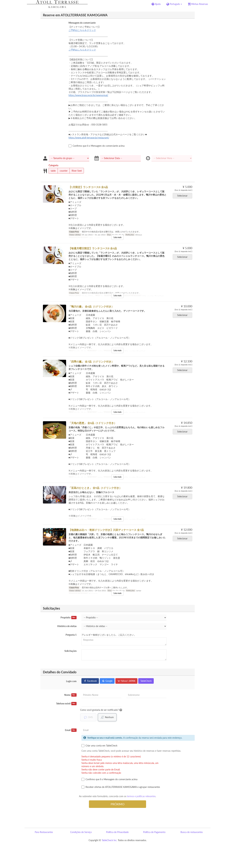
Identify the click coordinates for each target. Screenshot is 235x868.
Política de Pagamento (154, 832)
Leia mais (117, 237)
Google (107, 681)
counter (63, 171)
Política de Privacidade (117, 832)
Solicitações (70, 651)
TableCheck (146, 681)
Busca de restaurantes (192, 832)
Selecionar (183, 196)
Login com (71, 681)
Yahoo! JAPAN (126, 681)
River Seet (76, 171)
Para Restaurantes (44, 832)
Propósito (69, 618)
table (52, 171)
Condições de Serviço (81, 832)
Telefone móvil (66, 704)
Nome (70, 695)
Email (71, 730)
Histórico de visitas (67, 626)
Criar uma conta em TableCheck (99, 746)
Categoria (53, 165)
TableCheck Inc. (109, 840)
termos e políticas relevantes (141, 796)
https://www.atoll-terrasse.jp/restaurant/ (89, 138)
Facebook (90, 681)
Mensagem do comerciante (82, 23)
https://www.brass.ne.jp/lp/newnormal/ (88, 95)
